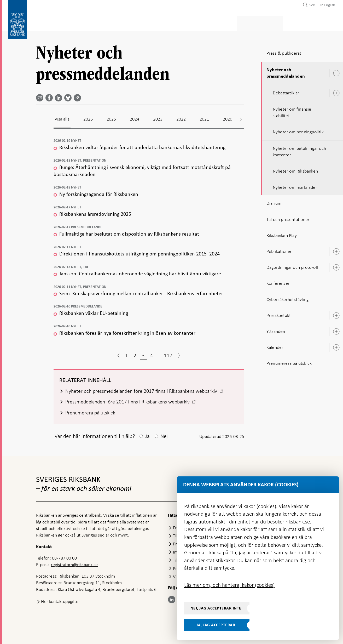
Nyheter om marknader (295, 186)
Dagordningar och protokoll (292, 266)
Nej (164, 436)
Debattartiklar (286, 91)
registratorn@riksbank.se (74, 564)
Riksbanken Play (282, 234)
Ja (147, 436)
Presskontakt (279, 314)
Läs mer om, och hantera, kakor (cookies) (229, 585)
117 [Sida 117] (168, 354)
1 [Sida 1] (127, 354)
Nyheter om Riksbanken (295, 169)
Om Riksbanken (309, 23)
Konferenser (278, 282)
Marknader (227, 23)
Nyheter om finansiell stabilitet (293, 111)
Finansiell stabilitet (186, 23)
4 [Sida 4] (152, 354)
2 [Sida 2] (135, 354)
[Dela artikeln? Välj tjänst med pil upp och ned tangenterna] (60, 96)
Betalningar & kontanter (90, 23)
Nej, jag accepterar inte (216, 608)
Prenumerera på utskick (289, 362)
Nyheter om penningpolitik (298, 130)
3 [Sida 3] (143, 354)
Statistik (45, 23)
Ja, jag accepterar (216, 625)
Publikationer (279, 250)
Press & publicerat (266, 23)
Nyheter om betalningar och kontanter (299, 150)
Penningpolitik (141, 23)
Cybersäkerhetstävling (287, 298)
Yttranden (276, 330)
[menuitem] (326, 5)
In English (328, 5)
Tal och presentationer (288, 218)
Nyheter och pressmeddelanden (286, 72)
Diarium (274, 202)
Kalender (275, 346)
